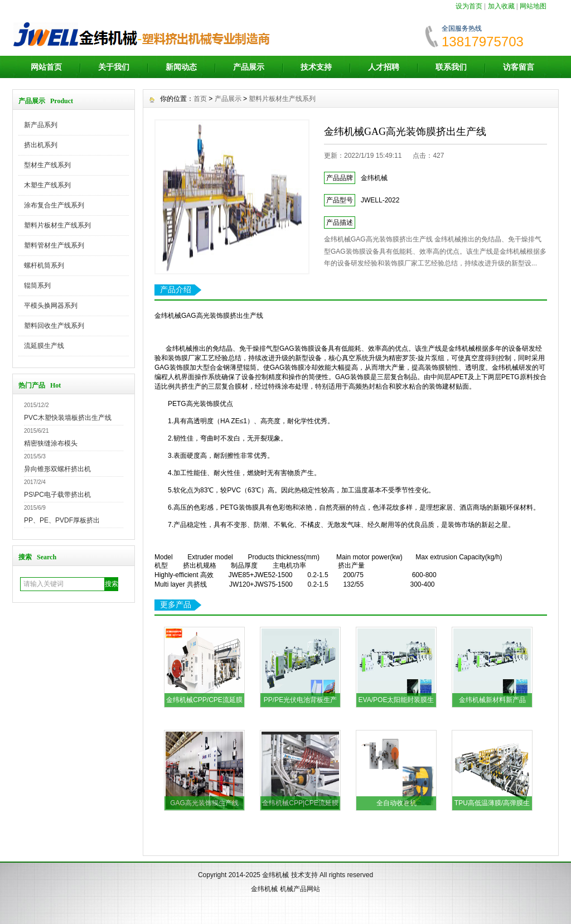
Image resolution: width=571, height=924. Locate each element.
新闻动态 (181, 67)
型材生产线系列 (47, 165)
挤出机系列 (41, 145)
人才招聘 (384, 67)
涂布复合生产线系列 (54, 205)
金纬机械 (275, 875)
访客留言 (519, 67)
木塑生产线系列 (47, 185)
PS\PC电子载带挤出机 (57, 495)
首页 (200, 99)
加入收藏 (501, 6)
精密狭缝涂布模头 (51, 443)
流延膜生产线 (44, 346)
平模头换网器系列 (51, 306)
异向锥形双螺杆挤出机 (57, 469)
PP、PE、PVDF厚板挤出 (62, 520)
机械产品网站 (300, 889)
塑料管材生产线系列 (54, 245)
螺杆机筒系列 (44, 265)
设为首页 (469, 6)
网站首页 (46, 67)
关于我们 (114, 67)
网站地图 (533, 6)
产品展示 (249, 67)
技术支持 (316, 67)
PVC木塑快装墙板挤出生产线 (68, 418)
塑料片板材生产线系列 (57, 225)
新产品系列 (41, 125)
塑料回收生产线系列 (54, 326)
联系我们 (451, 67)
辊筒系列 (37, 286)
